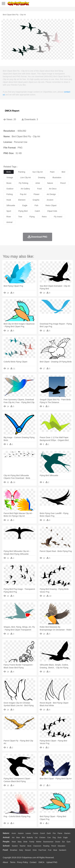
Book (29, 846)
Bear (18, 838)
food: (6, 850)
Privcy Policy (23, 862)
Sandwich (63, 850)
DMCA (41, 862)
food (39, 189)
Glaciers (67, 833)
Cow (49, 838)
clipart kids (52, 211)
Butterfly (30, 838)
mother (39, 842)
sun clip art (38, 172)
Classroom (37, 846)
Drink (35, 850)
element (22, 200)
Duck (59, 838)
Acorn (14, 833)
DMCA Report (12, 111)
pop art (23, 194)
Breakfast (14, 850)
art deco (53, 189)
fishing (10, 194)
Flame (60, 833)
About (5, 862)
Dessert (28, 850)
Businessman (48, 842)
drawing (42, 177)
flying (32, 217)
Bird (23, 838)
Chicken (42, 838)
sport (9, 211)
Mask (14, 842)
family (32, 842)
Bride (25, 842)
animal (9, 222)
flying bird (23, 211)
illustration (57, 177)
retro (44, 217)
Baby (20, 842)
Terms (13, 862)
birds (9, 172)
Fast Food (42, 850)
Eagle (65, 838)
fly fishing (24, 183)
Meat (55, 850)
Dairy (21, 850)
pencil (63, 183)
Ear (63, 842)
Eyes (69, 842)
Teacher (23, 846)
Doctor (58, 842)
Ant (13, 838)
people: (6, 842)
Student (15, 846)
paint (52, 172)
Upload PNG (52, 862)
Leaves (28, 833)
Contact (33, 862)
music (9, 183)
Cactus (35, 833)
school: (6, 846)
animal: (6, 837)
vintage (10, 177)
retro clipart (51, 205)
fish (36, 205)
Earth (49, 833)
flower (37, 194)
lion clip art (25, 177)
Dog (54, 838)
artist (38, 183)
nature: (6, 833)
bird (63, 172)
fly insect (58, 217)
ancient (50, 200)
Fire (54, 833)
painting (22, 172)
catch (37, 211)
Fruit (50, 850)
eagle (25, 205)
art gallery (25, 189)
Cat (36, 838)
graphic (36, 200)
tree (20, 217)
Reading (46, 846)
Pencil (54, 846)
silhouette (11, 205)
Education (62, 846)
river (9, 217)
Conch (42, 833)
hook (9, 200)
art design (51, 194)
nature (50, 183)
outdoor (10, 189)
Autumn (21, 833)
